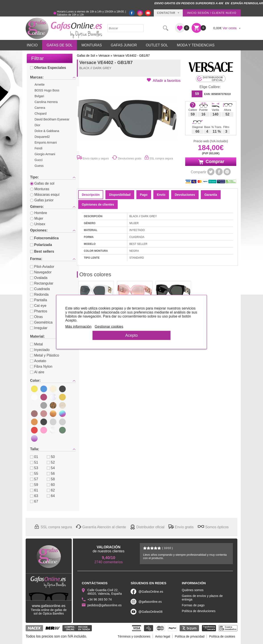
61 (34, 490)
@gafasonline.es (150, 602)
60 (51, 485)
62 (51, 490)
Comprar (211, 162)
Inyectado (40, 350)
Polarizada (41, 245)
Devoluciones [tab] (185, 195)
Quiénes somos (193, 590)
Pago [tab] (144, 195)
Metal (36, 344)
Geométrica (41, 322)
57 (34, 479)
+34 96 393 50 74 (100, 599)
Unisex (38, 224)
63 (34, 496)
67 (34, 501)
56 (51, 474)
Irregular (39, 328)
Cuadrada (40, 289)
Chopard (41, 114)
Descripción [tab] (91, 195)
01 (34, 457)
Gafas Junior (124, 45)
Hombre (39, 213)
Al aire (37, 372)
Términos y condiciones (134, 636)
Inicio (32, 45)
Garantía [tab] (211, 195)
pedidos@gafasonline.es (105, 605)
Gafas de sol (42, 183)
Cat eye (38, 306)
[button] (164, 80)
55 (34, 474)
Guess (39, 166)
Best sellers (42, 251)
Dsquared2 (42, 137)
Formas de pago (193, 605)
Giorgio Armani (45, 154)
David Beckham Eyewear (52, 119)
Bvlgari (39, 96)
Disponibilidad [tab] (120, 195)
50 (51, 457)
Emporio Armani (46, 142)
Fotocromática (44, 238)
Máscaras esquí (45, 195)
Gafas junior (42, 200)
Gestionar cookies (109, 327)
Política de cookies (222, 636)
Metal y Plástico (45, 355)
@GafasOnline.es (151, 592)
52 (51, 462)
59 (34, 485)
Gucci (39, 160)
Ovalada (39, 278)
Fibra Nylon (41, 366)
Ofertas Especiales (48, 68)
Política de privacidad (190, 636)
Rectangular (42, 283)
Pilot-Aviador (42, 267)
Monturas (92, 45)
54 (51, 468)
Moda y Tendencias (196, 45)
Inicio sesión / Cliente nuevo (212, 13)
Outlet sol (157, 45)
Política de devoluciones (199, 611)
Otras (36, 317)
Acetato (38, 361)
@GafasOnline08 (150, 612)
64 (51, 496)
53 (34, 468)
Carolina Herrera (46, 102)
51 (34, 462)
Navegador (41, 272)
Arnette (40, 85)
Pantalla (39, 300)
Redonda (39, 294)
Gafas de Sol (60, 45)
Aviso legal (163, 636)
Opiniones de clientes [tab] (98, 204)
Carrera (40, 108)
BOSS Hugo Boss (47, 90)
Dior (37, 125)
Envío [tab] (161, 195)
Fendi (38, 148)
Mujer (37, 218)
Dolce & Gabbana (47, 131)
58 (51, 479)
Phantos (39, 311)
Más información (79, 327)
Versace (104, 56)
